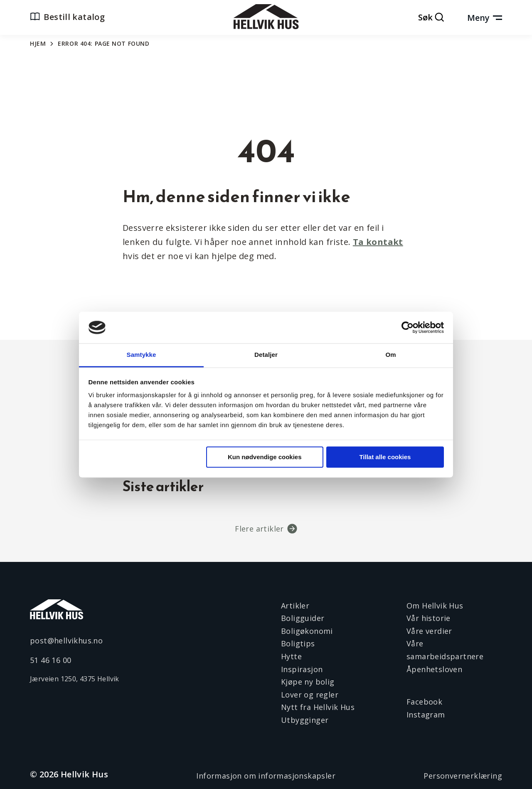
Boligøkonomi (307, 631)
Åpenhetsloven (434, 669)
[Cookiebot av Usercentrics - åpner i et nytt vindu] (408, 327)
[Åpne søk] (431, 18)
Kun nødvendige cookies (265, 457)
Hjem (38, 43)
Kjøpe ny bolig (308, 682)
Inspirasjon (302, 669)
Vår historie (429, 618)
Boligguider (303, 618)
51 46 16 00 (50, 660)
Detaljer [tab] (266, 355)
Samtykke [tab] (142, 355)
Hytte (291, 656)
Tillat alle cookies (385, 457)
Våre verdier (429, 631)
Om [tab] (390, 355)
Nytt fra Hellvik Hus (318, 707)
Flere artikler (259, 529)
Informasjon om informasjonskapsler (266, 776)
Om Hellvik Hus (435, 606)
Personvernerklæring (463, 776)
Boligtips (298, 643)
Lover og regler (310, 695)
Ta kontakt (378, 242)
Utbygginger (305, 720)
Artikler (295, 606)
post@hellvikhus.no (66, 641)
